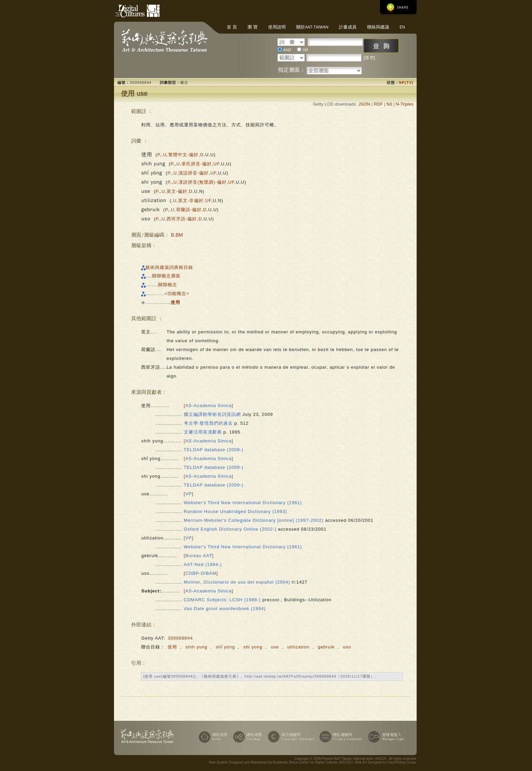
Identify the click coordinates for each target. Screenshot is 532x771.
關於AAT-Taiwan (312, 27)
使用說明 (277, 27)
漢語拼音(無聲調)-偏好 (203, 182)
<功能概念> (177, 293)
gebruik (326, 647)
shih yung (197, 647)
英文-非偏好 (191, 200)
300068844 (180, 638)
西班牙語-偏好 (182, 219)
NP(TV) (406, 82)
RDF (378, 104)
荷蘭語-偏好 (189, 210)
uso (347, 647)
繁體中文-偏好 (183, 155)
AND (287, 50)
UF (216, 164)
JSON (364, 104)
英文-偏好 (177, 191)
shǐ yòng (225, 647)
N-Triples (404, 104)
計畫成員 (348, 27)
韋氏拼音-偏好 (197, 164)
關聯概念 (168, 285)
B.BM (177, 235)
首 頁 (232, 27)
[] (209, 406)
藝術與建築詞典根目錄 (169, 267)
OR (306, 50)
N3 (389, 104)
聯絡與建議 (378, 27)
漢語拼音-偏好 (194, 173)
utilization (298, 647)
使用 (172, 647)
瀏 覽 (252, 27)
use (275, 647)
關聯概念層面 (166, 276)
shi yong (253, 647)
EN (402, 27)
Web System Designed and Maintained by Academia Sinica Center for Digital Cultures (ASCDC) (281, 762)
